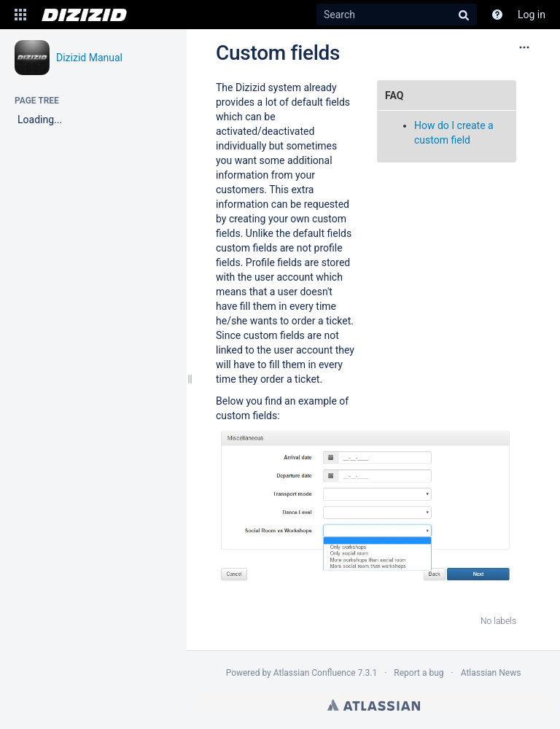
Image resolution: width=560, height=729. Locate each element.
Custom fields (278, 53)
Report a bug (419, 673)
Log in (532, 15)
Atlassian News (491, 673)
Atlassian (374, 705)
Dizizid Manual (89, 58)
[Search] (397, 15)
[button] (20, 15)
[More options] (524, 47)
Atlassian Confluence (315, 673)
